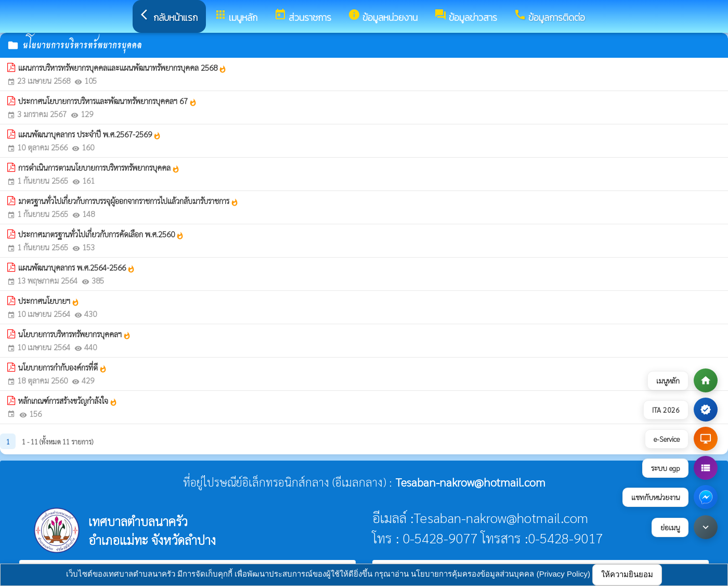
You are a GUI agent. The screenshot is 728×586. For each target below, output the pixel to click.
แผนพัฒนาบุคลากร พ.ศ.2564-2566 (77, 267)
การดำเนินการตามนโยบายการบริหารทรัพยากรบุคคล (99, 168)
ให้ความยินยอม (627, 574)
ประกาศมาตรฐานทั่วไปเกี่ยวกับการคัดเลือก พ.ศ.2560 (101, 234)
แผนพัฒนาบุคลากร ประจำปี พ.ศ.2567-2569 (90, 134)
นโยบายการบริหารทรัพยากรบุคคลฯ (75, 334)
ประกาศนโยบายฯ (49, 301)
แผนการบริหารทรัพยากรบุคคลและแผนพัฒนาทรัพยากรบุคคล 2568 (122, 68)
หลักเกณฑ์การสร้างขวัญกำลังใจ (68, 401)
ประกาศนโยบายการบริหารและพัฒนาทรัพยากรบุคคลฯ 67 (108, 101)
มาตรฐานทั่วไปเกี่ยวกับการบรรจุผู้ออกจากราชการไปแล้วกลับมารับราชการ (128, 201)
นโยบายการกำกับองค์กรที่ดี (63, 367)
